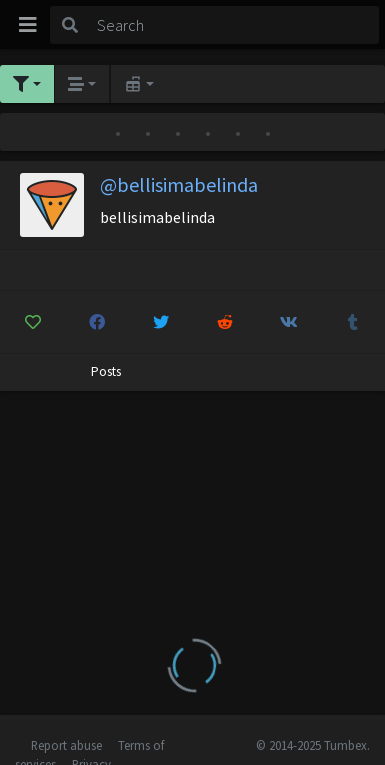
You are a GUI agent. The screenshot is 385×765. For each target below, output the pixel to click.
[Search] (234, 25)
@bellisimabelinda (179, 184)
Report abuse (66, 745)
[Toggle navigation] (28, 25)
